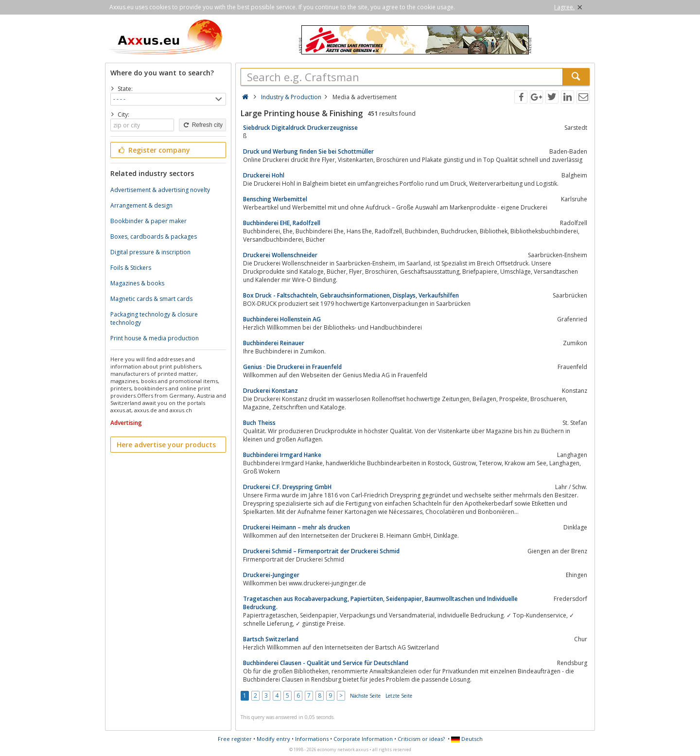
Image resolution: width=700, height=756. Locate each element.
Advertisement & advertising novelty (160, 190)
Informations (312, 739)
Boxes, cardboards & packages (154, 237)
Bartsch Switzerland (271, 639)
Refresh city (202, 125)
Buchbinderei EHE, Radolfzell (282, 223)
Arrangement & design (141, 205)
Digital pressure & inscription (150, 252)
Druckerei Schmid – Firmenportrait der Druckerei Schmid (321, 551)
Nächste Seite (365, 696)
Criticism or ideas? (421, 739)
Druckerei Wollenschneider (280, 255)
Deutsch (467, 739)
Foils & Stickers (131, 268)
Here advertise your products (166, 445)
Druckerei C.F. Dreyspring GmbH (287, 487)
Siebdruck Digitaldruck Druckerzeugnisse (300, 128)
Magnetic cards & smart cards (151, 299)
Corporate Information (363, 739)
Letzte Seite (399, 696)
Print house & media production (155, 338)
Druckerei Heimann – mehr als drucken (297, 527)
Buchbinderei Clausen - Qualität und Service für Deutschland (326, 663)
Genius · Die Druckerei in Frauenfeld (292, 367)
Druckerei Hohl (264, 175)
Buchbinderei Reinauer (274, 343)
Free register (235, 739)
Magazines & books (137, 283)
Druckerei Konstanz (271, 391)
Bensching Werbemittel (275, 199)
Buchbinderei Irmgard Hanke (282, 455)
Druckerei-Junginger (271, 575)
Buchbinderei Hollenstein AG (282, 319)
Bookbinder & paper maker (149, 221)
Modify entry (273, 739)
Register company (153, 150)
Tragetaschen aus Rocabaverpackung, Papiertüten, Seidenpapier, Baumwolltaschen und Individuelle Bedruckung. (380, 603)
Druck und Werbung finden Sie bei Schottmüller (308, 151)
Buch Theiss (259, 423)
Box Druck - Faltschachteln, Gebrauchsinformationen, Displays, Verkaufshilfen (351, 295)
